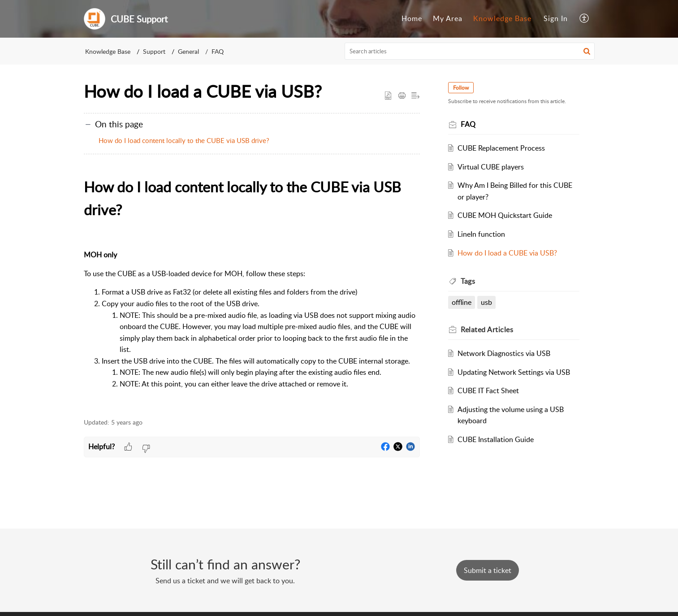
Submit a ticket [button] (488, 570)
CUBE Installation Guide (496, 439)
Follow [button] (461, 88)
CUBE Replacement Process (501, 148)
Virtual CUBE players (491, 167)
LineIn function (481, 234)
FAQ (218, 51)
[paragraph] (252, 292)
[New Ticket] (488, 570)
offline (462, 302)
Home (412, 18)
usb (486, 302)
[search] (470, 51)
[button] (585, 19)
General (188, 51)
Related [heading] (487, 330)
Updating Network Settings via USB (514, 372)
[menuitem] (412, 19)
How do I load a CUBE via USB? (507, 253)
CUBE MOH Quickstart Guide (505, 215)
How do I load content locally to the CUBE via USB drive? (184, 140)
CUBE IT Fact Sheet (488, 390)
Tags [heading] (468, 281)
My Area (448, 18)
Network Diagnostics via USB (504, 353)
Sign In (556, 18)
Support (154, 51)
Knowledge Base (502, 18)
